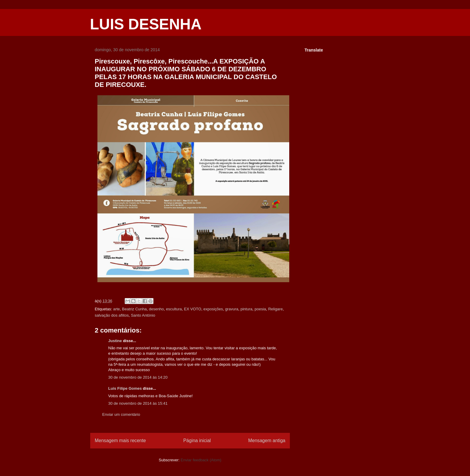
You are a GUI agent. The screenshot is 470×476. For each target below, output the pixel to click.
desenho (156, 309)
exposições (213, 309)
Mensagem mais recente (120, 441)
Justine (115, 341)
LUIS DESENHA (146, 24)
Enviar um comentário (121, 414)
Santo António (143, 315)
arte (116, 309)
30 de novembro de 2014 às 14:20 (138, 377)
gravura (232, 309)
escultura (174, 309)
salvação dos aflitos (112, 315)
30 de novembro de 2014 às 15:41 (138, 403)
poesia (260, 309)
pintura (246, 309)
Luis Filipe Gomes (125, 388)
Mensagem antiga (267, 441)
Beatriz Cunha (134, 309)
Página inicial (197, 441)
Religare (275, 309)
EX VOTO (193, 309)
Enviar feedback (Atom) (201, 460)
